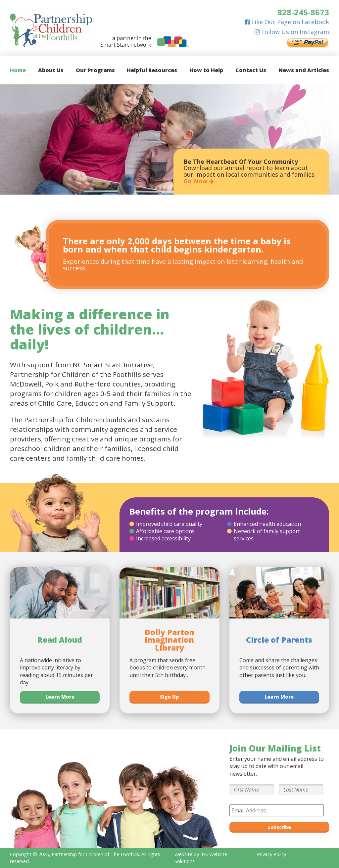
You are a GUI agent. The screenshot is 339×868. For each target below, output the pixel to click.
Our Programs (95, 70)
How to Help (206, 70)
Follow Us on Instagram (292, 32)
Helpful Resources (152, 70)
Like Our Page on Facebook (287, 22)
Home (18, 70)
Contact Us (251, 70)
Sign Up (169, 697)
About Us (51, 70)
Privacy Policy (271, 854)
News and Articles (304, 70)
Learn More (60, 697)
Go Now (199, 181)
